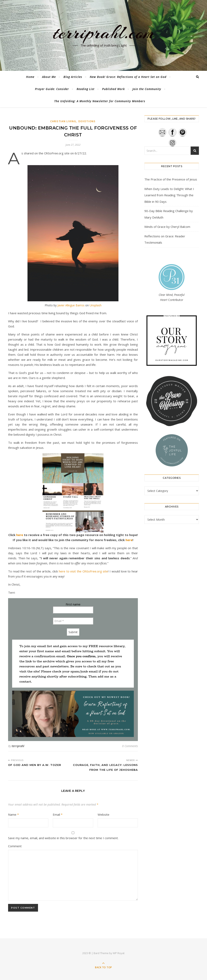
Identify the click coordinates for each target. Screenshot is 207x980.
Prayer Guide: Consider (52, 89)
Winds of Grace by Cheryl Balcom (167, 227)
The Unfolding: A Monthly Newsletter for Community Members (100, 101)
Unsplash (96, 305)
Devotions (87, 121)
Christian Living (63, 121)
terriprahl (18, 746)
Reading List (86, 89)
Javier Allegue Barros (71, 305)
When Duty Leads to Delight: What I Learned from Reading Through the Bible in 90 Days (169, 195)
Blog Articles (73, 77)
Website (103, 814)
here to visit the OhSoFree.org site (83, 571)
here (20, 535)
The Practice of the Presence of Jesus (171, 179)
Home (30, 77)
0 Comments (130, 746)
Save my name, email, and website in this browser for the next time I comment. (63, 838)
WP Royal (119, 953)
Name (13, 814)
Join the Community (147, 89)
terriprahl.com (103, 33)
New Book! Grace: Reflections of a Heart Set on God (128, 77)
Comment (15, 846)
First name (73, 604)
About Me (49, 77)
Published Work (113, 89)
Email (58, 814)
